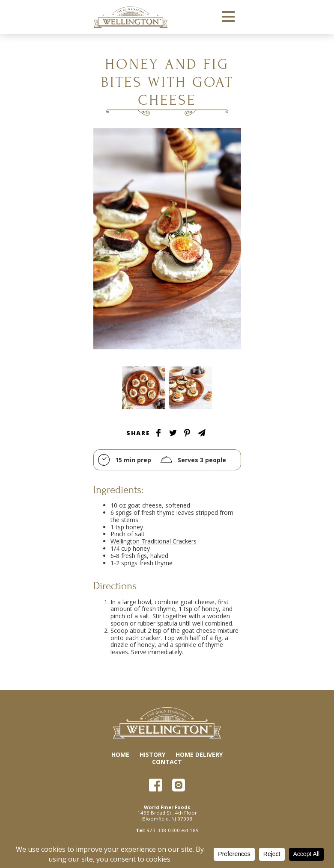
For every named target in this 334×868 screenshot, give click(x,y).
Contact (167, 762)
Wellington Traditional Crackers (154, 541)
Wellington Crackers (131, 17)
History (152, 754)
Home (120, 754)
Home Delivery (199, 754)
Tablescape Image (143, 388)
